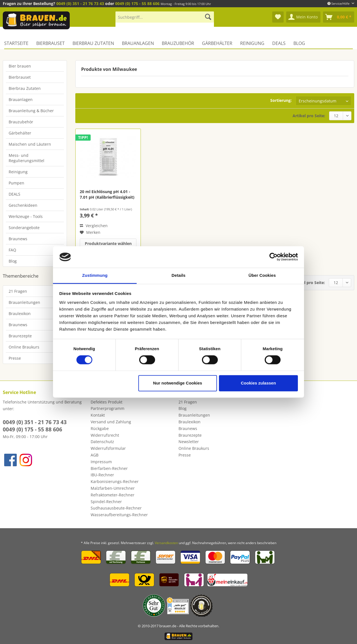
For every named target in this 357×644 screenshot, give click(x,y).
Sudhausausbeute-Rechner (116, 508)
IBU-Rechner (102, 475)
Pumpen (16, 183)
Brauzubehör (21, 122)
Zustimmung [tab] (95, 275)
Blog (13, 261)
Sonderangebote (24, 228)
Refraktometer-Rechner (113, 495)
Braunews (18, 239)
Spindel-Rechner (106, 502)
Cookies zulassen (258, 383)
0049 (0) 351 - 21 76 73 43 (80, 3)
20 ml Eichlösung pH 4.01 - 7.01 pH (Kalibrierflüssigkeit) (107, 194)
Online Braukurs (24, 347)
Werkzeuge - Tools (26, 216)
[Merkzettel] (278, 17)
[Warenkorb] (339, 17)
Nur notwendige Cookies (178, 383)
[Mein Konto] (303, 17)
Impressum (101, 462)
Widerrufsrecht (105, 435)
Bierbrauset (20, 77)
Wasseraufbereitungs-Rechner (119, 515)
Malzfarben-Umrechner (113, 488)
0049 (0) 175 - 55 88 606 (137, 3)
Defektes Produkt (107, 402)
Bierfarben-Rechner (109, 468)
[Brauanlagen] (138, 43)
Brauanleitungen (24, 302)
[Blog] (299, 43)
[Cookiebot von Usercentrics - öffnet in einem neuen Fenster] (273, 257)
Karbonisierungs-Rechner (115, 481)
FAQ (12, 250)
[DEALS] (279, 43)
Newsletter (189, 442)
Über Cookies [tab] (262, 275)
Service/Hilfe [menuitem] (339, 3)
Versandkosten (166, 543)
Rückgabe (100, 428)
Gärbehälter (20, 133)
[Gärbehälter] (217, 43)
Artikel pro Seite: (309, 116)
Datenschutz (102, 442)
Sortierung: (281, 100)
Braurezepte (20, 336)
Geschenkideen (23, 205)
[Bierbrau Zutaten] (93, 43)
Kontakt (98, 415)
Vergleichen (94, 226)
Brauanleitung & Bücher (31, 111)
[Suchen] (208, 17)
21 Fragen (18, 291)
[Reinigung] (252, 43)
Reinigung (18, 172)
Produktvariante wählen (108, 243)
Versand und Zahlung (111, 422)
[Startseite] (18, 43)
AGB (95, 455)
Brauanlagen (21, 99)
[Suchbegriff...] (165, 17)
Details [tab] (178, 275)
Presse (15, 358)
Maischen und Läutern (30, 144)
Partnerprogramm (108, 408)
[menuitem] (165, 20)
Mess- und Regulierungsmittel (26, 158)
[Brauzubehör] (178, 43)
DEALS (15, 194)
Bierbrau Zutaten (25, 88)
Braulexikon (20, 313)
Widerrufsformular (108, 448)
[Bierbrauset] (50, 43)
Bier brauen (20, 66)
